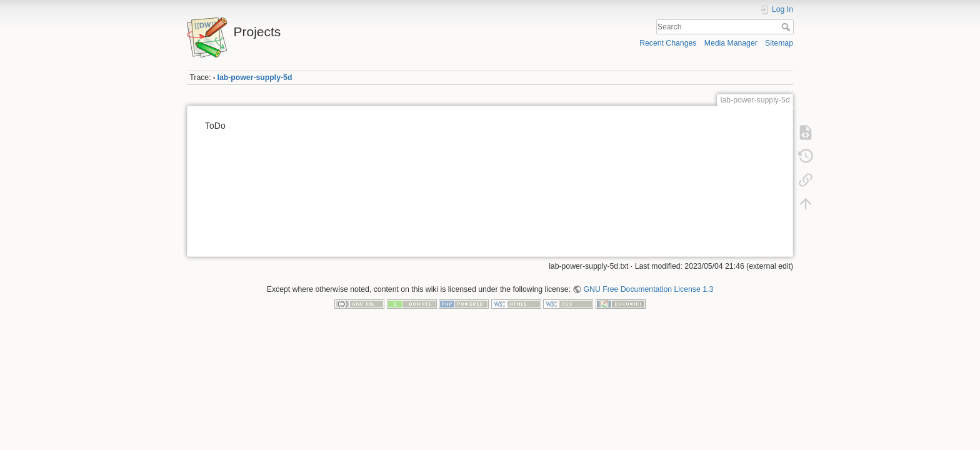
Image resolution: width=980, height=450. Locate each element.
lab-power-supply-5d (255, 77)
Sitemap (779, 43)
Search (787, 27)
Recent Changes (668, 43)
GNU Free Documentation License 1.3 (649, 289)
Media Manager (731, 43)
